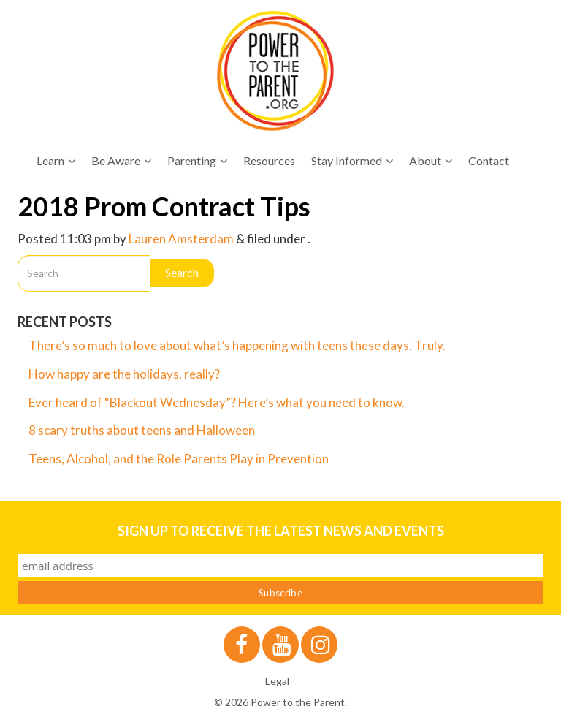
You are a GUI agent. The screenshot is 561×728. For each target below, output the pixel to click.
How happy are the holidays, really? (124, 374)
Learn (56, 160)
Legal (277, 681)
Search (182, 272)
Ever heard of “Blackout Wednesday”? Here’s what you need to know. (217, 402)
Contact (489, 160)
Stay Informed (352, 160)
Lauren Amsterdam (181, 239)
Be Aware (121, 160)
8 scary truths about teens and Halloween (142, 430)
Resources (269, 160)
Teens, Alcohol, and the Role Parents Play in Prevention (179, 459)
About (431, 160)
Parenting (197, 160)
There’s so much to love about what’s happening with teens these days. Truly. (238, 345)
